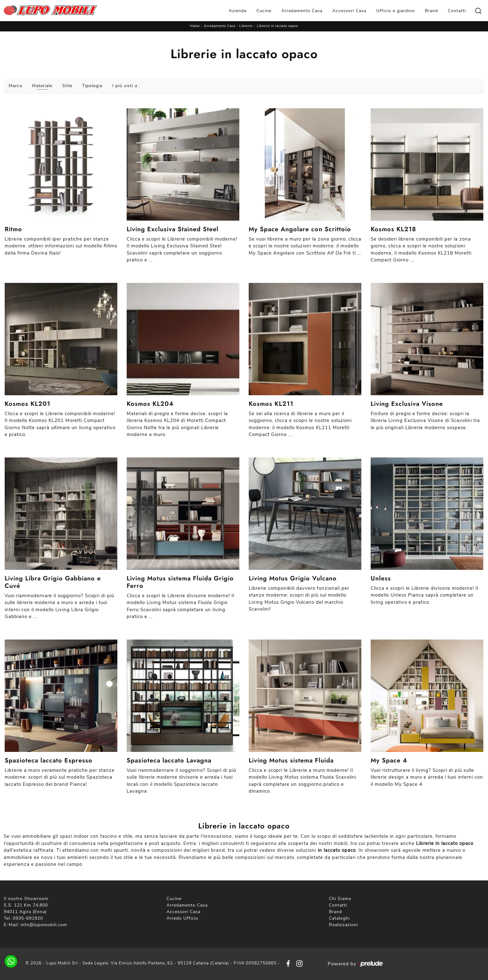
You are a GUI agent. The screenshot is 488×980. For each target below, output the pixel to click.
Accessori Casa (349, 11)
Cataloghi (339, 918)
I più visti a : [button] (126, 86)
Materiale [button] (42, 86)
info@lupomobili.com (44, 925)
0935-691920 (28, 918)
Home (195, 26)
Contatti (457, 11)
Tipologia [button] (92, 86)
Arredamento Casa (302, 11)
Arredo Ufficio (182, 918)
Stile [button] (67, 86)
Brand (431, 11)
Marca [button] (15, 86)
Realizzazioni (343, 925)
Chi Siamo (340, 899)
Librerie (246, 26)
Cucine (264, 11)
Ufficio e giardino (396, 11)
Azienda (238, 11)
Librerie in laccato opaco (277, 26)
